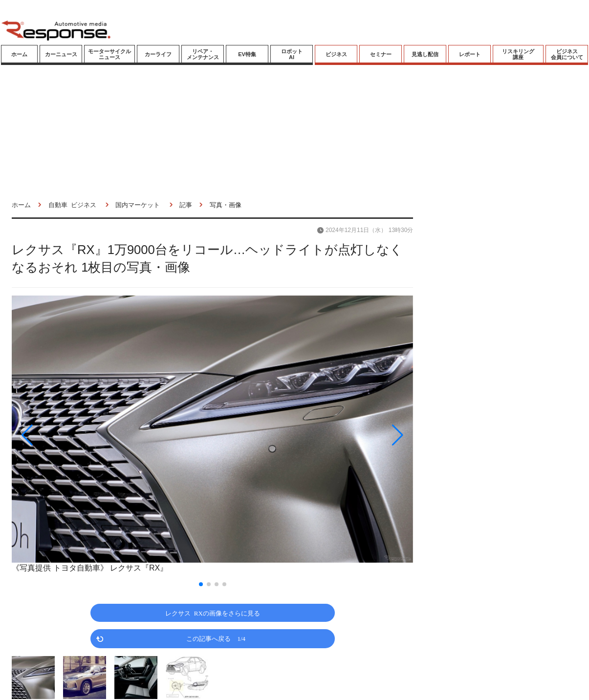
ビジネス (336, 54)
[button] (72, 435)
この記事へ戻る (216, 638)
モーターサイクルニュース (109, 54)
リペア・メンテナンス (203, 54)
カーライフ (158, 54)
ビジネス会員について (567, 54)
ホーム (19, 54)
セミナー (381, 54)
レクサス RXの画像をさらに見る (213, 613)
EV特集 (247, 54)
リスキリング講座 (518, 54)
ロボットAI (292, 54)
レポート (470, 54)
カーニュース (61, 54)
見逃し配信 (425, 54)
